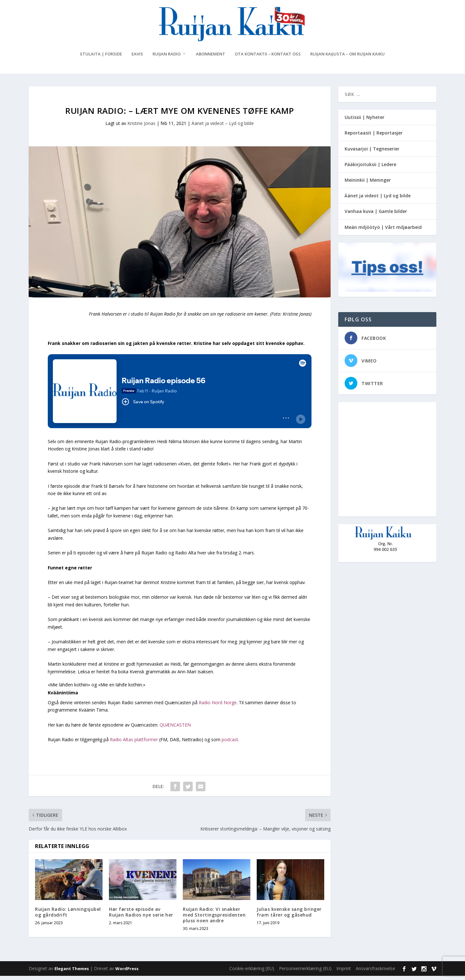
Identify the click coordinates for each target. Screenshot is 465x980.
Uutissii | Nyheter (365, 121)
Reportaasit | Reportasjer (374, 137)
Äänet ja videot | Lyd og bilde (378, 200)
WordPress (127, 973)
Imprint (344, 973)
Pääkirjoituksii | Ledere (370, 168)
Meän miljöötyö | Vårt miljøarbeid (383, 231)
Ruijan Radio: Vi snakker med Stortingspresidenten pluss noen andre (214, 919)
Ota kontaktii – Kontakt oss (268, 58)
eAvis (137, 58)
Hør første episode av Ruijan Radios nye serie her (141, 916)
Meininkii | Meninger (368, 184)
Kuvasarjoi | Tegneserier (372, 153)
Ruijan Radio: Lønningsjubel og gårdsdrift (68, 916)
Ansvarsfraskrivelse (376, 973)
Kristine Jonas (141, 127)
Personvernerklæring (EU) (305, 973)
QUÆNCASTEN (175, 729)
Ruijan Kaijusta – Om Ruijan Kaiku (347, 58)
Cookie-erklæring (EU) (252, 973)
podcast (230, 744)
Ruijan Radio (167, 58)
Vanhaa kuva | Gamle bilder (376, 215)
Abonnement (211, 58)
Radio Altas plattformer (134, 744)
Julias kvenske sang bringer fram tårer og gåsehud (289, 916)
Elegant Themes (72, 973)
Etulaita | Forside (101, 58)
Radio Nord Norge (218, 706)
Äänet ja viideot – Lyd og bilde (223, 127)
